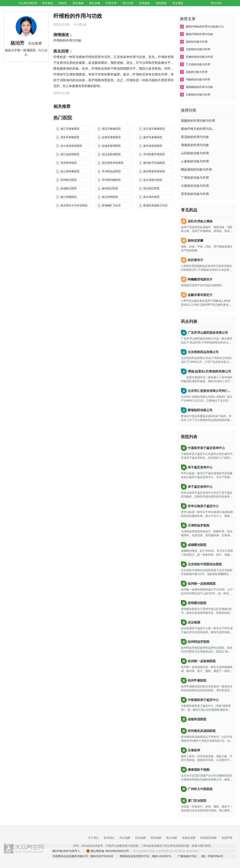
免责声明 (227, 838)
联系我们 (109, 838)
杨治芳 (17, 43)
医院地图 (156, 838)
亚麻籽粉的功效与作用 (199, 57)
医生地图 (172, 838)
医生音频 (95, 3)
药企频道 (178, 3)
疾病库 (63, 3)
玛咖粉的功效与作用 (198, 79)
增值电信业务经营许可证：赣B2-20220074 (145, 856)
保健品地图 (189, 838)
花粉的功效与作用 (197, 72)
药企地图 (125, 838)
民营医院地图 (208, 838)
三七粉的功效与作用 (198, 64)
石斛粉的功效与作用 (198, 95)
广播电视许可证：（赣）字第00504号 (200, 856)
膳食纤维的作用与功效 (199, 34)
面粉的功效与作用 (197, 42)
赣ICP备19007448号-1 (66, 851)
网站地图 (216, 3)
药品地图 (141, 838)
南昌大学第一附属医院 (20, 50)
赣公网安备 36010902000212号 (108, 851)
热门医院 (63, 118)
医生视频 (78, 3)
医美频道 (145, 3)
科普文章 (111, 3)
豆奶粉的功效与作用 (198, 49)
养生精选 (47, 3)
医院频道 (161, 3)
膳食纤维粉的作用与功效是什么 (205, 27)
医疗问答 (128, 3)
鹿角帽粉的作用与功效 (199, 87)
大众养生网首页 (28, 3)
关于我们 (93, 838)
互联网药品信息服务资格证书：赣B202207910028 (83, 856)
